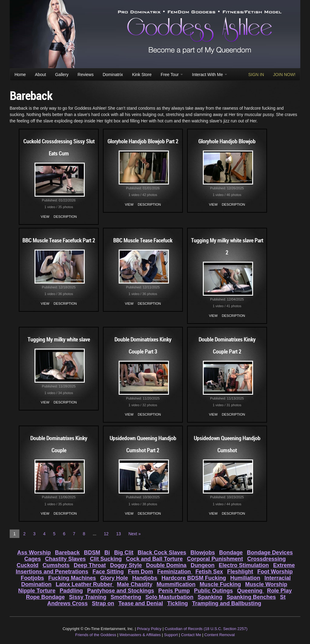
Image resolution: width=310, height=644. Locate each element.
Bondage (231, 553)
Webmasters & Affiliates (140, 635)
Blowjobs (203, 553)
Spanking (210, 597)
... (94, 534)
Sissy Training (88, 597)
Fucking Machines (72, 578)
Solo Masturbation (169, 597)
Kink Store (142, 75)
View (45, 217)
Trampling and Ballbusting (227, 603)
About (40, 75)
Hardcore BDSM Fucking (194, 578)
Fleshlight (240, 572)
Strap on (103, 603)
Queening (251, 591)
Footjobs (33, 578)
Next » (134, 534)
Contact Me (191, 635)
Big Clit (124, 553)
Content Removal (219, 635)
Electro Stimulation (244, 565)
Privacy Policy (149, 629)
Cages (33, 559)
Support (171, 635)
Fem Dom (140, 572)
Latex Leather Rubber (85, 584)
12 (106, 534)
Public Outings (213, 591)
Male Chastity (135, 584)
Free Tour (172, 75)
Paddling (71, 591)
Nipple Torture (37, 591)
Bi (107, 553)
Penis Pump (174, 591)
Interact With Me (209, 75)
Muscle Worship (266, 584)
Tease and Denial (141, 603)
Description (65, 217)
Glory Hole (114, 578)
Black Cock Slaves (162, 553)
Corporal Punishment (215, 559)
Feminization (175, 572)
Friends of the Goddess (96, 635)
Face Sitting (108, 572)
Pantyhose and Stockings (121, 591)
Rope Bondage (45, 597)
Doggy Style (126, 565)
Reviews (86, 75)
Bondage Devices (270, 553)
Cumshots (56, 565)
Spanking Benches (251, 597)
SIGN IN (256, 75)
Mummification (176, 584)
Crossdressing (266, 559)
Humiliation (245, 578)
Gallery (62, 75)
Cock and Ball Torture (154, 559)
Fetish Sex (209, 572)
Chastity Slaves (65, 559)
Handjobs (145, 578)
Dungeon (203, 565)
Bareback (68, 553)
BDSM (92, 553)
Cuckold (28, 565)
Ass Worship (34, 553)
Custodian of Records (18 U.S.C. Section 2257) (206, 629)
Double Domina (166, 565)
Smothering (126, 597)
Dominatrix (113, 75)
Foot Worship (275, 572)
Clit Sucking (106, 559)
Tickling (177, 603)
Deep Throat (90, 565)
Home (20, 75)
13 (119, 534)
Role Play (279, 591)
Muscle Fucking (220, 584)
